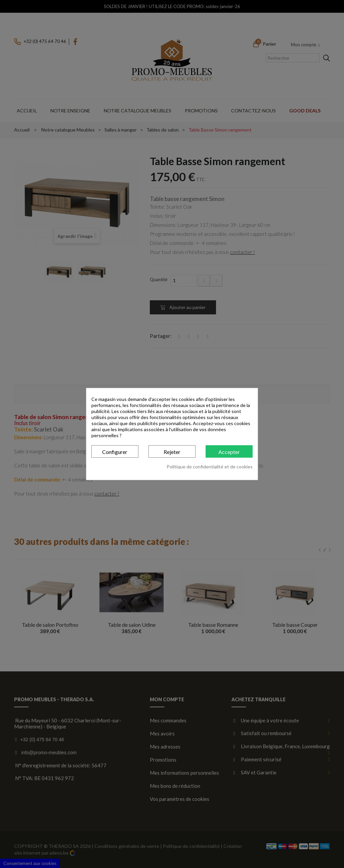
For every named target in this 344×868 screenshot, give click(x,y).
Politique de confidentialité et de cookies (210, 467)
